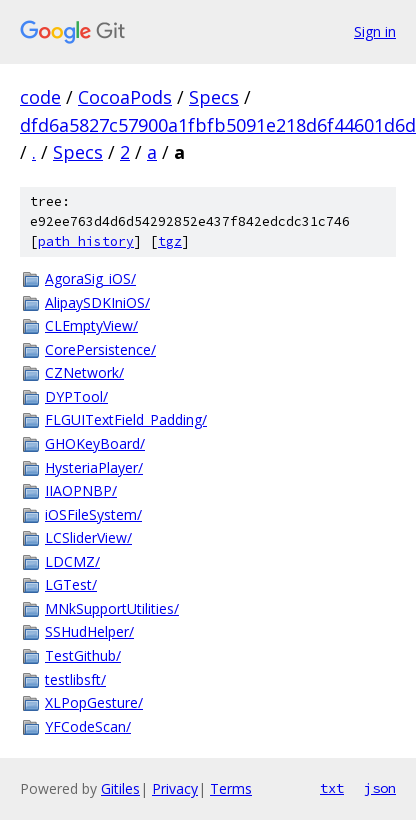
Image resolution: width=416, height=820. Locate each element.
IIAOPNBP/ (81, 490)
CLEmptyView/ (91, 325)
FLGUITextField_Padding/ (126, 419)
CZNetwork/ (84, 372)
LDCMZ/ (72, 561)
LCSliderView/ (88, 537)
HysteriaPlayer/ (94, 467)
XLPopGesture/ (94, 702)
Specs (214, 97)
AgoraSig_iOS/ (90, 278)
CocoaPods (125, 97)
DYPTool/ (76, 396)
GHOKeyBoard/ (95, 443)
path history (86, 241)
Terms (231, 788)
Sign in (375, 31)
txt (332, 788)
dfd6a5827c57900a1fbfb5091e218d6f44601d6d (218, 125)
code (40, 97)
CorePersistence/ (100, 349)
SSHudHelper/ (89, 631)
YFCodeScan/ (88, 726)
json (380, 788)
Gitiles (120, 788)
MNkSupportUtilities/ (112, 608)
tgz (170, 241)
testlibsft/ (75, 679)
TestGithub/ (83, 655)
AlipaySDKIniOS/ (97, 302)
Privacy (175, 788)
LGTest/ (71, 584)
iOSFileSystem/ (93, 514)
